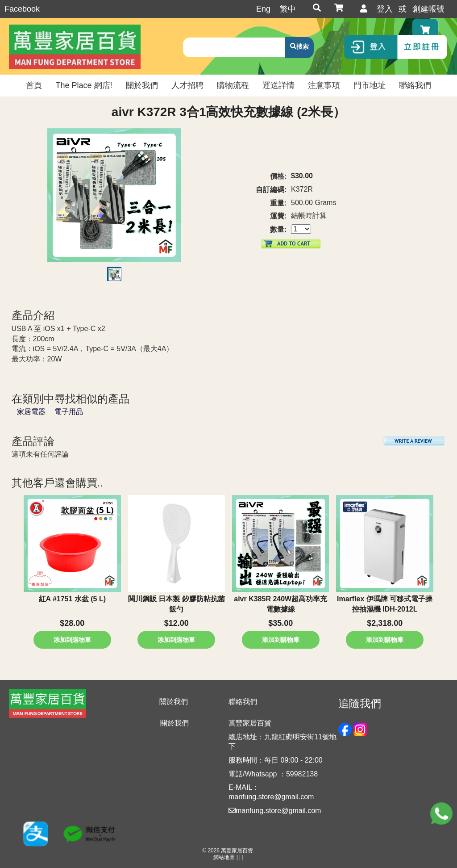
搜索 (303, 46)
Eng (263, 9)
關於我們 (174, 723)
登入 (385, 9)
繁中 (288, 9)
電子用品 (69, 412)
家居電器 (31, 412)
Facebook (22, 9)
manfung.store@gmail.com (275, 811)
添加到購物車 (72, 640)
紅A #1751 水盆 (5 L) (73, 599)
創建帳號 (428, 9)
